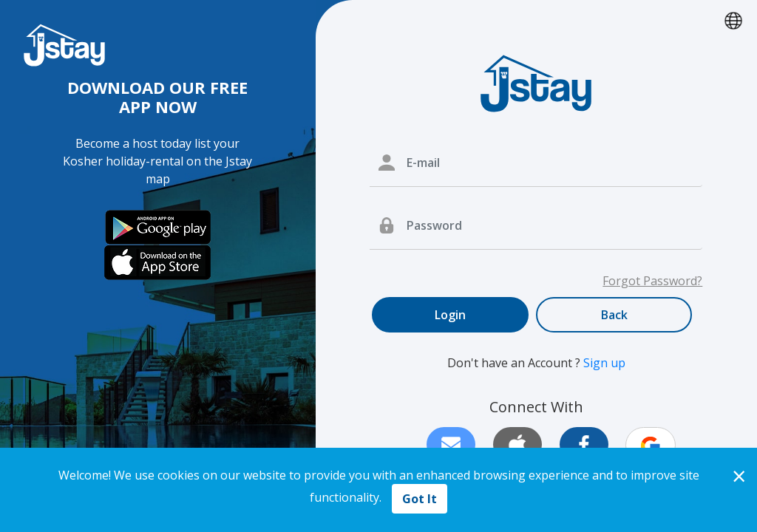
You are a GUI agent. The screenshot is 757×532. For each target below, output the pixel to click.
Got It (420, 499)
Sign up (604, 363)
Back (614, 315)
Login (450, 315)
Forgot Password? (652, 281)
